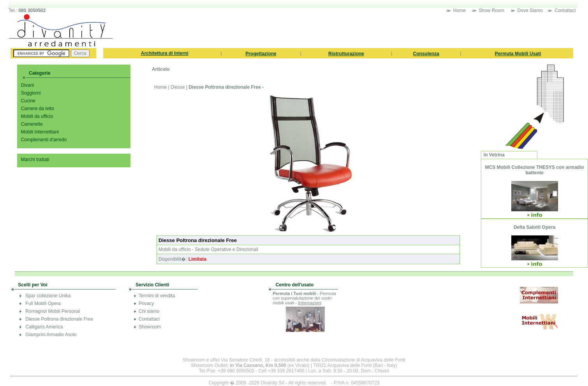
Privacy (146, 304)
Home (460, 11)
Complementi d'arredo (44, 140)
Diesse (178, 87)
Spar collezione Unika (48, 296)
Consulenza (426, 54)
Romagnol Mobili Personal (53, 311)
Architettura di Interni (165, 53)
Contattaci (566, 11)
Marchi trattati (35, 160)
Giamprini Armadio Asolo (51, 335)
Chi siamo (149, 311)
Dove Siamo (530, 11)
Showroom (150, 327)
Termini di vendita (157, 296)
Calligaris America (44, 327)
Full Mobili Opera (43, 304)
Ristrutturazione (346, 54)
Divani (27, 85)
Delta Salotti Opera (534, 227)
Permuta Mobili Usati (518, 54)
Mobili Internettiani (40, 132)
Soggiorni (31, 93)
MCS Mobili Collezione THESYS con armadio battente (535, 170)
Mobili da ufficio (37, 116)
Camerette (32, 124)
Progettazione (261, 54)
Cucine (28, 101)
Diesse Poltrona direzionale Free (59, 319)
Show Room (492, 11)
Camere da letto (38, 109)
